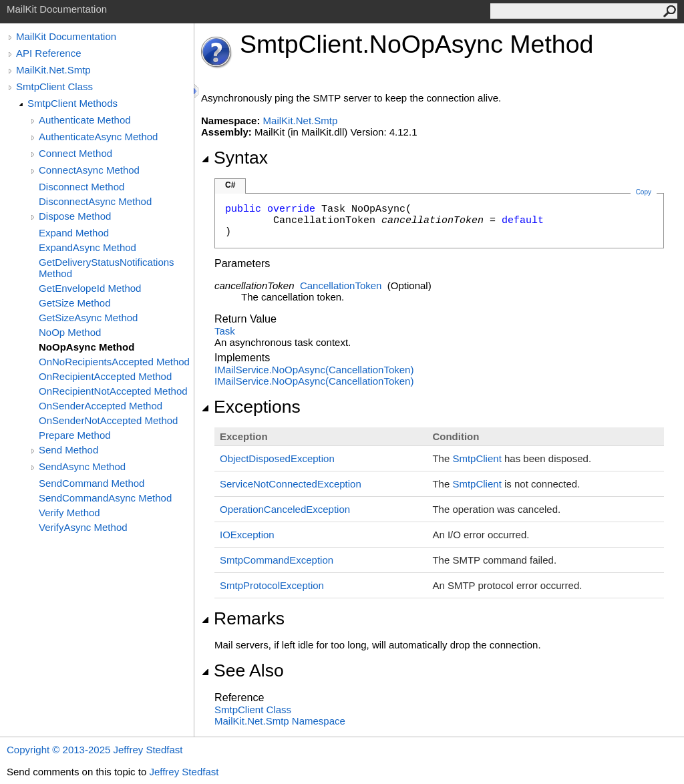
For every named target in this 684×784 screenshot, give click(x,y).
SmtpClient (477, 458)
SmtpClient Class (54, 86)
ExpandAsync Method (88, 247)
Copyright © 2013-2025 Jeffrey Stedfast (95, 750)
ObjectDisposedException (277, 458)
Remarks (243, 618)
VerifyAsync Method (83, 527)
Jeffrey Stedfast (184, 772)
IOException (247, 535)
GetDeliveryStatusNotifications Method (107, 268)
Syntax (234, 158)
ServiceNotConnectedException (291, 484)
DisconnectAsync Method (95, 201)
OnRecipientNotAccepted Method (113, 391)
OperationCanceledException (285, 509)
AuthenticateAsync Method (98, 137)
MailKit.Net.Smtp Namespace (280, 721)
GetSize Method (75, 303)
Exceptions (251, 407)
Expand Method (74, 233)
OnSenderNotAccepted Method (108, 420)
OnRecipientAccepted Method (105, 376)
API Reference (49, 53)
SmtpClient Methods (72, 103)
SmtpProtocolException (272, 585)
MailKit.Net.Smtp (53, 70)
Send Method (68, 450)
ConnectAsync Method (89, 170)
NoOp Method (70, 332)
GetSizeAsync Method (88, 318)
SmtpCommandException (277, 560)
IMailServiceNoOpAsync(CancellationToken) (314, 370)
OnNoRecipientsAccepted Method (114, 362)
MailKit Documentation (66, 36)
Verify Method (69, 513)
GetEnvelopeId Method (90, 288)
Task (225, 331)
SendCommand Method (92, 483)
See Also (242, 670)
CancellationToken (341, 285)
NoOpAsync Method (87, 347)
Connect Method (75, 153)
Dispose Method (75, 216)
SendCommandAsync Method (105, 498)
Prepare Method (75, 435)
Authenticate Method (85, 120)
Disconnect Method (81, 187)
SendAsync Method (82, 466)
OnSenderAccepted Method (101, 406)
